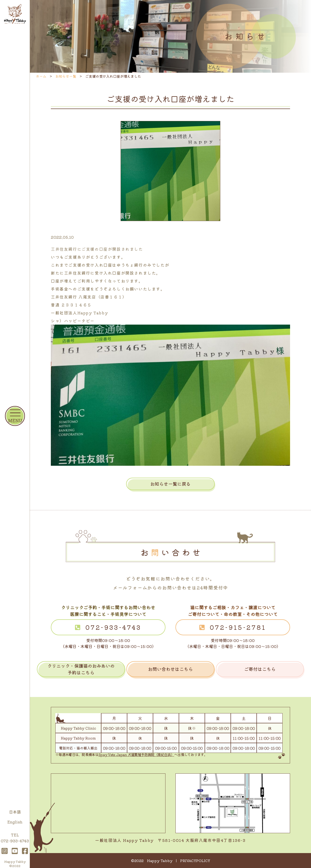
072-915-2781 (238, 627)
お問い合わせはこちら (170, 669)
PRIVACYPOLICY (195, 861)
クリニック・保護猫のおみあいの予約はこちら (81, 669)
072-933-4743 (113, 627)
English (15, 822)
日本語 (15, 812)
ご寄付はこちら (260, 669)
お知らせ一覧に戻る (170, 484)
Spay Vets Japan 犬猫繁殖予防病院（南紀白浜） (136, 754)
